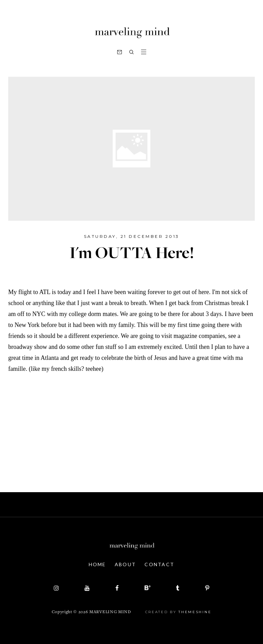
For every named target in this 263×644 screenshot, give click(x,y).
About (126, 564)
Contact (159, 564)
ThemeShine (195, 612)
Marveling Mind (110, 612)
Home (97, 564)
